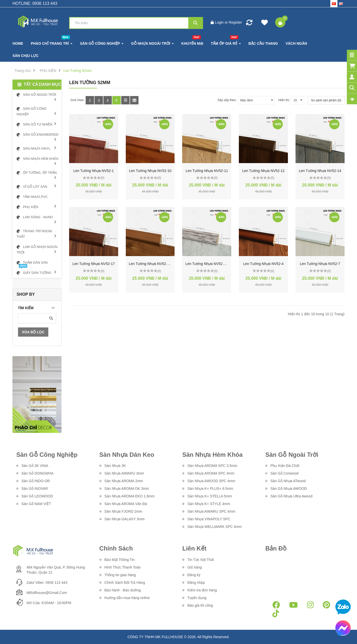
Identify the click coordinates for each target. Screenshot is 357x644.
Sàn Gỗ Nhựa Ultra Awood (291, 496)
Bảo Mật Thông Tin (119, 560)
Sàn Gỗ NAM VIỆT (36, 504)
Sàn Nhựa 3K (115, 466)
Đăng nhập (196, 583)
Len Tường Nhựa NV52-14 (320, 171)
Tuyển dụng (197, 598)
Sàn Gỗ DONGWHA (37, 473)
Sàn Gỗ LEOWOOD (37, 496)
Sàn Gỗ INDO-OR (36, 481)
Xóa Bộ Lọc (33, 332)
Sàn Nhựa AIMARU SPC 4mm (211, 511)
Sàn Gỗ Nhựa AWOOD (289, 489)
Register (235, 22)
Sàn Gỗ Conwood (284, 473)
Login (220, 22)
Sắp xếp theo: (227, 100)
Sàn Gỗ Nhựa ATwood (288, 481)
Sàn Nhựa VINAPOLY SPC (209, 519)
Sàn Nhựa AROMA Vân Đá (126, 504)
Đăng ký (194, 575)
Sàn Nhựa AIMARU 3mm (124, 473)
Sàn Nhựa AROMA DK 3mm (127, 489)
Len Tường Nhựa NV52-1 (94, 171)
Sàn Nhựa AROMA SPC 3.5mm (212, 466)
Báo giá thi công (200, 605)
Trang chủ (23, 71)
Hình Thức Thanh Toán (123, 567)
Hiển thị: (284, 100)
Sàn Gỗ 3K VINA (35, 466)
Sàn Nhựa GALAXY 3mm (125, 519)
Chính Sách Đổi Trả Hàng (125, 583)
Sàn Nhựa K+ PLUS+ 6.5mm (210, 489)
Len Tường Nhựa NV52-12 (263, 171)
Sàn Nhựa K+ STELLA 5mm (210, 496)
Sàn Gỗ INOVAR (35, 489)
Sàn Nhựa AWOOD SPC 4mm (211, 481)
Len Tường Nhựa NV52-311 (151, 264)
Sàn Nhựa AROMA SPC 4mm (211, 473)
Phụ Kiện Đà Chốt (285, 466)
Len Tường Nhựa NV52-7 (320, 264)
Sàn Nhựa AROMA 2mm (124, 481)
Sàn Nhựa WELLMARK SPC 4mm (215, 527)
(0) (103, 178)
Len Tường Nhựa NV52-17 (94, 264)
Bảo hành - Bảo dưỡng (123, 590)
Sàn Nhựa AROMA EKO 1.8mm (129, 496)
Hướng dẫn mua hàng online (127, 598)
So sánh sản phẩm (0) (326, 100)
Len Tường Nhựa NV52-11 (207, 171)
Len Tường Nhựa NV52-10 (150, 171)
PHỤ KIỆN (48, 71)
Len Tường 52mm (77, 71)
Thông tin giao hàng (120, 575)
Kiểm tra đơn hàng (202, 590)
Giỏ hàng (195, 567)
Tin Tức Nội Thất (200, 560)
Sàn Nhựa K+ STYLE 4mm (209, 504)
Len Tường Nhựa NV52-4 (263, 264)
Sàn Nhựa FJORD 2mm (123, 511)
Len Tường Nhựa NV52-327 (207, 264)
